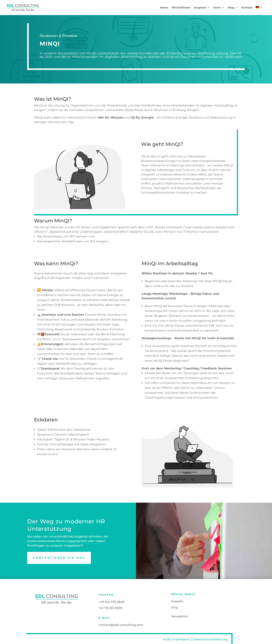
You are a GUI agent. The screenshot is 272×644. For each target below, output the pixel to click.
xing (174, 607)
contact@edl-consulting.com (121, 625)
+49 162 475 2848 (111, 602)
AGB (166, 639)
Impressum (181, 639)
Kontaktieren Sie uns (59, 558)
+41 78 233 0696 (110, 608)
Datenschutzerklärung (210, 639)
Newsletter (180, 616)
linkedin (177, 601)
